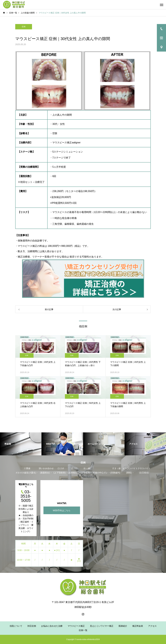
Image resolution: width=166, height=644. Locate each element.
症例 (24, 27)
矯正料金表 (138, 626)
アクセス (152, 626)
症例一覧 (83, 630)
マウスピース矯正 (76, 626)
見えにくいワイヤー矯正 (102, 626)
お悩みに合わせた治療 (52, 626)
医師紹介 (123, 626)
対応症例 (32, 626)
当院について (16, 626)
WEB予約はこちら (62, 510)
